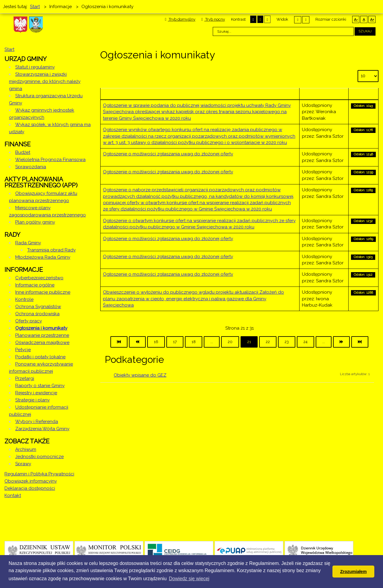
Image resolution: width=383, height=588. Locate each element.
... (212, 342)
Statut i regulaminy (35, 67)
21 (249, 342)
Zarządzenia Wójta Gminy (42, 429)
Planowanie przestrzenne (42, 335)
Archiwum (26, 449)
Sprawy (23, 464)
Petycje (23, 350)
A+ (372, 19)
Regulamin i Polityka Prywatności (39, 474)
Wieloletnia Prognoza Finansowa (50, 160)
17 (175, 342)
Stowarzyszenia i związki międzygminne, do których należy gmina (45, 81)
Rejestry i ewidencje (36, 393)
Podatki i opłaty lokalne (40, 357)
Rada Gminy (28, 243)
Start (9, 49)
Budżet (23, 152)
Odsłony (363, 94)
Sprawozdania (31, 167)
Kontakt (13, 495)
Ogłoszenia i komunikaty (41, 328)
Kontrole (24, 299)
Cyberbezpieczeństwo (39, 278)
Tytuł (200, 94)
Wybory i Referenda (37, 422)
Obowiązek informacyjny (31, 481)
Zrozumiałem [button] (354, 572)
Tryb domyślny (180, 19)
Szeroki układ (306, 20)
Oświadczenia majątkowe (42, 343)
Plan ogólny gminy (35, 222)
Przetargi (25, 378)
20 (230, 342)
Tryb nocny (213, 19)
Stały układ (298, 20)
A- (356, 19)
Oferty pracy (29, 321)
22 (268, 342)
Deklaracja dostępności (30, 488)
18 (194, 342)
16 (156, 342)
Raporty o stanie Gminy (40, 386)
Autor (324, 94)
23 (287, 342)
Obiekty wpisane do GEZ (140, 375)
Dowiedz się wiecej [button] (189, 579)
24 (306, 342)
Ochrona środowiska (37, 314)
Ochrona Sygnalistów (38, 307)
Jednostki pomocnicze (39, 457)
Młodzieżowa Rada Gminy (43, 257)
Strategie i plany (32, 400)
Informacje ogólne (35, 285)
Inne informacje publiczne (43, 292)
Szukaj (365, 31)
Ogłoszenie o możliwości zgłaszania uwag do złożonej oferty (168, 154)
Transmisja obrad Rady (51, 250)
